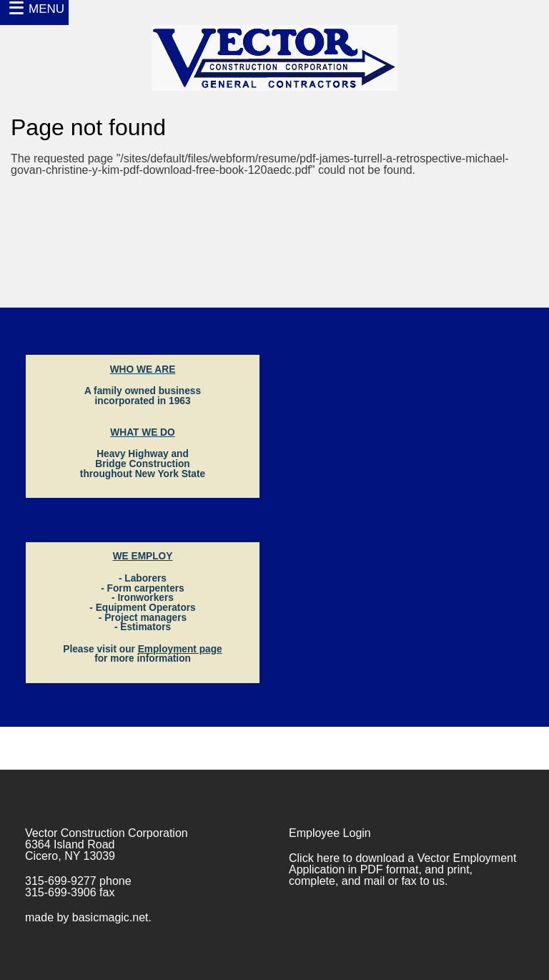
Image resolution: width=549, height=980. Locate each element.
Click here (314, 858)
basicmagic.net (110, 917)
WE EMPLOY (143, 556)
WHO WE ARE (143, 369)
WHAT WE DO (142, 432)
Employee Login (330, 833)
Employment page (180, 649)
